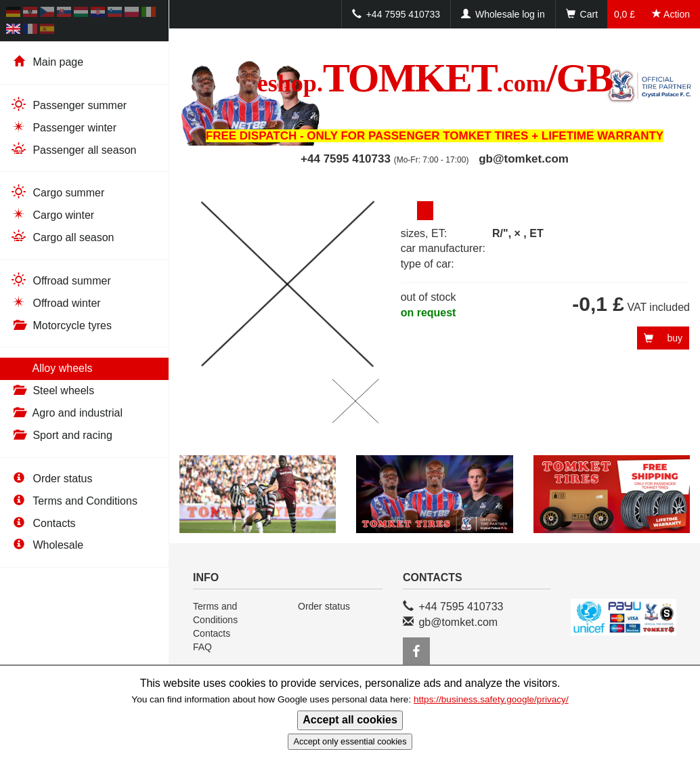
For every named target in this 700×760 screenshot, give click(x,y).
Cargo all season (62, 237)
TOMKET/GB (435, 78)
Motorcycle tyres (61, 325)
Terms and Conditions (74, 501)
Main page (47, 62)
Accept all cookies (350, 720)
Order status (51, 479)
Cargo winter (52, 214)
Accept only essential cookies (350, 741)
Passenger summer (68, 105)
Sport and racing (61, 435)
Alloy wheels (51, 368)
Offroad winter (56, 302)
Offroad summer (61, 280)
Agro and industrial (66, 413)
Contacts (43, 523)
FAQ (202, 647)
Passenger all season (73, 149)
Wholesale (47, 545)
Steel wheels (52, 390)
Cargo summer (57, 192)
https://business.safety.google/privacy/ (491, 699)
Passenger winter (63, 127)
